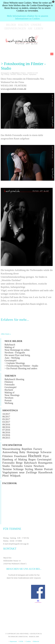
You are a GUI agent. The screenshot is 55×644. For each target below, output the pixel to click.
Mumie (39, 469)
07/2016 (6, 430)
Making (23, 459)
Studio (6, 466)
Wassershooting (11, 449)
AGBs (21, 641)
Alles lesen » (6, 334)
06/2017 (6, 417)
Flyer (46, 456)
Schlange (7, 74)
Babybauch (10, 345)
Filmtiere (19, 74)
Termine (7, 469)
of (16, 459)
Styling (29, 469)
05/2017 (6, 419)
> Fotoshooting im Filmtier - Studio (23, 66)
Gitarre (28, 466)
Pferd (5, 476)
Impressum (13, 641)
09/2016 (6, 425)
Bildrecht (36, 641)
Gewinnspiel (10, 360)
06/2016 (6, 432)
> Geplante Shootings (15, 363)
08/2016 (6, 427)
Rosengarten (45, 463)
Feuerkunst (20, 456)
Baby (22, 452)
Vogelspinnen (33, 74)
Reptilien (25, 74)
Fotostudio (10, 385)
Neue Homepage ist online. (17, 350)
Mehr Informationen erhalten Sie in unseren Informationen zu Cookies (27, 17)
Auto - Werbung (12, 358)
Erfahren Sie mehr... (15, 320)
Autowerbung (10, 452)
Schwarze (46, 452)
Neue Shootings (12, 395)
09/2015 (6, 438)
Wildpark (15, 476)
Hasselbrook (45, 472)
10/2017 (6, 414)
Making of (9, 347)
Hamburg (8, 459)
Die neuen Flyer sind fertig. (17, 355)
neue (22, 472)
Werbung (9, 403)
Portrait (8, 400)
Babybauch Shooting (14, 379)
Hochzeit (9, 390)
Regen (32, 459)
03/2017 (6, 422)
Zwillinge (31, 472)
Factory (38, 449)
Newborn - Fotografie (15, 353)
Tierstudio (13, 74)
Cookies (28, 641)
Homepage (33, 452)
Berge (19, 463)
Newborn (9, 398)
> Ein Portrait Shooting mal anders (21, 368)
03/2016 (6, 435)
